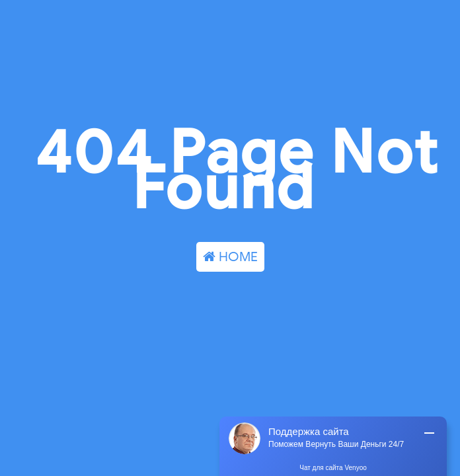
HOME (230, 257)
